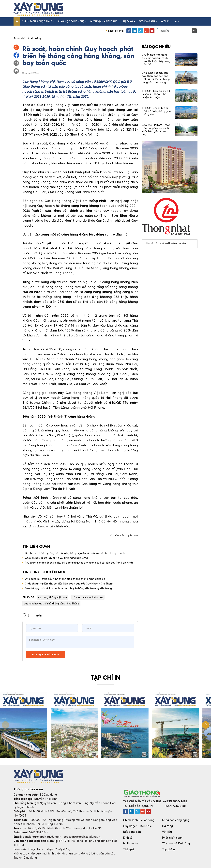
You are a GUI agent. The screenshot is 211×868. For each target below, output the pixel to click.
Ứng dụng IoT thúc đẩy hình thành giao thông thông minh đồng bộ (65, 579)
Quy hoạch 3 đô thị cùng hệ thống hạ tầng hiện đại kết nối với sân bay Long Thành (75, 553)
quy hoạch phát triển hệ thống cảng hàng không (51, 603)
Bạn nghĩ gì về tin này (45, 654)
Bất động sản (148, 21)
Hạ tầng (129, 21)
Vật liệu (167, 21)
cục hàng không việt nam (53, 597)
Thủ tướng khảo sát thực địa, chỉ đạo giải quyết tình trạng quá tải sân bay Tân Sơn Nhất (79, 563)
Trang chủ (19, 38)
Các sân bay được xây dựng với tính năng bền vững (56, 558)
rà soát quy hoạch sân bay (88, 597)
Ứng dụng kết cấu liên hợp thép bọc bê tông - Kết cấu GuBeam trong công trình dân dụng (156, 78)
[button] (177, 21)
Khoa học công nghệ (72, 21)
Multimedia (130, 843)
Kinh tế (128, 838)
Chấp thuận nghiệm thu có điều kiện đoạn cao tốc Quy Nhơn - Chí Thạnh (69, 584)
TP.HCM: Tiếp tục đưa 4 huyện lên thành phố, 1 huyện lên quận (156, 94)
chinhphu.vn (129, 535)
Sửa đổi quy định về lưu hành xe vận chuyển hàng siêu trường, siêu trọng (68, 588)
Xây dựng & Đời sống (176, 843)
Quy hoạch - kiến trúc (105, 21)
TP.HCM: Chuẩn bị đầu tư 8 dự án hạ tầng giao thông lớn (156, 111)
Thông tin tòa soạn (28, 789)
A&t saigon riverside (176, 243)
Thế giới (128, 849)
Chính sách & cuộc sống (38, 21)
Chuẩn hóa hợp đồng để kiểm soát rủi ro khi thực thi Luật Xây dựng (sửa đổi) (156, 59)
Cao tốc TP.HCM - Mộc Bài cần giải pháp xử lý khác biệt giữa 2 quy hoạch (156, 130)
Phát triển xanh (172, 838)
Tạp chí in (168, 849)
